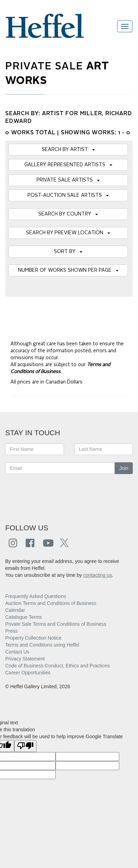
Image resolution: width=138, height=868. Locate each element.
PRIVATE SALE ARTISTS (68, 180)
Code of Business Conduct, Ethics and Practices (57, 666)
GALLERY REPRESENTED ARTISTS (68, 165)
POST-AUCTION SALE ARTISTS (68, 195)
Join (124, 468)
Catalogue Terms (24, 617)
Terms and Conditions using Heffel (42, 645)
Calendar (15, 610)
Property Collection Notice (33, 638)
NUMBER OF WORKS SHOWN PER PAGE (68, 270)
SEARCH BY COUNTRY (68, 214)
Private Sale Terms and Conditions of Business (56, 624)
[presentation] (58, 495)
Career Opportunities (28, 673)
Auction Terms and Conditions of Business (51, 603)
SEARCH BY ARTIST (68, 150)
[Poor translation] (25, 746)
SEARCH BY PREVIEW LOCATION (68, 233)
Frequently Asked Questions (36, 596)
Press (11, 631)
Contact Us (17, 652)
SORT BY (68, 252)
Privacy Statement (25, 659)
